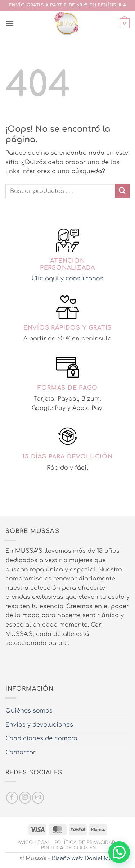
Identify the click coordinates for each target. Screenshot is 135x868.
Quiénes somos (29, 711)
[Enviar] (122, 191)
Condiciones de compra (41, 738)
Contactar (21, 752)
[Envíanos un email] (38, 798)
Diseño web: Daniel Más (83, 858)
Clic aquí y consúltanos (67, 279)
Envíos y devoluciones (39, 725)
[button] (10, 23)
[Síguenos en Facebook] (12, 798)
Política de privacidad (85, 842)
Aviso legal (34, 842)
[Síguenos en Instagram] (25, 798)
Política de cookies (69, 848)
